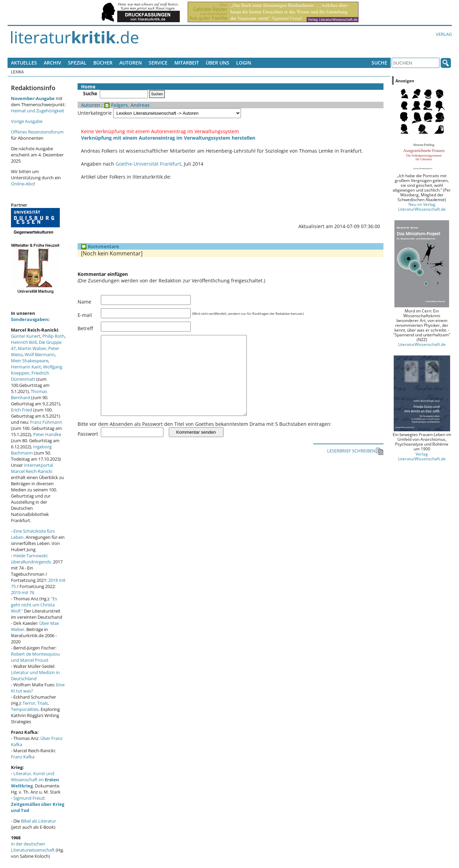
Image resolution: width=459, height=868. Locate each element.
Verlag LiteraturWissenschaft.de (422, 456)
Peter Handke (47, 434)
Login (244, 63)
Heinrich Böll (24, 342)
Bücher (103, 63)
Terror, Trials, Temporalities (30, 706)
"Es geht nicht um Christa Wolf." (34, 605)
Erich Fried (22, 410)
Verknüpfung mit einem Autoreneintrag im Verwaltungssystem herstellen (168, 138)
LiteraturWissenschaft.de (422, 344)
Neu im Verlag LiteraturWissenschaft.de (422, 207)
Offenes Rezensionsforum (37, 132)
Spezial (77, 63)
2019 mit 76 (23, 592)
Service (158, 63)
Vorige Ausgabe (27, 121)
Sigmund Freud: (38, 804)
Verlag (444, 34)
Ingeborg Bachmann (31, 450)
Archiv (52, 63)
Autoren (131, 63)
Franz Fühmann (46, 422)
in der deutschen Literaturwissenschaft (33, 847)
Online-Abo (22, 184)
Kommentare (100, 246)
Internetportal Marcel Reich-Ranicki (32, 468)
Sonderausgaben (30, 319)
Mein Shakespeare (30, 361)
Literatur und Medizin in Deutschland (35, 675)
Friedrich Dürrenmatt (30, 376)
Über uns (218, 63)
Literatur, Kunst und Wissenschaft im (35, 780)
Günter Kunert (26, 336)
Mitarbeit (187, 63)
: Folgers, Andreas (125, 105)
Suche (379, 63)
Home (88, 87)
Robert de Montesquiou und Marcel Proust (35, 657)
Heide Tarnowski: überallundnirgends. (31, 559)
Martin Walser (32, 348)
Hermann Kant (26, 367)
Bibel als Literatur (38, 821)
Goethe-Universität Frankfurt (148, 164)
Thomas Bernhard (29, 394)
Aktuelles (24, 63)
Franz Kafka (23, 757)
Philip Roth (53, 336)
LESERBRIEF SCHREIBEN (355, 467)
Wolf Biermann (40, 354)
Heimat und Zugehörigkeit (38, 111)
